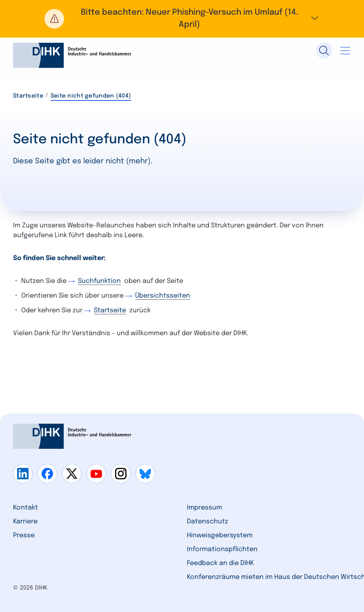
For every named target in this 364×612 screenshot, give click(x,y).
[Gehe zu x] (72, 474)
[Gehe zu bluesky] (145, 474)
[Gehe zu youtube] (96, 474)
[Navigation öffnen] (345, 51)
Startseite (28, 96)
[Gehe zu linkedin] (23, 474)
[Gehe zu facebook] (47, 474)
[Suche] (324, 51)
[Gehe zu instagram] (121, 474)
